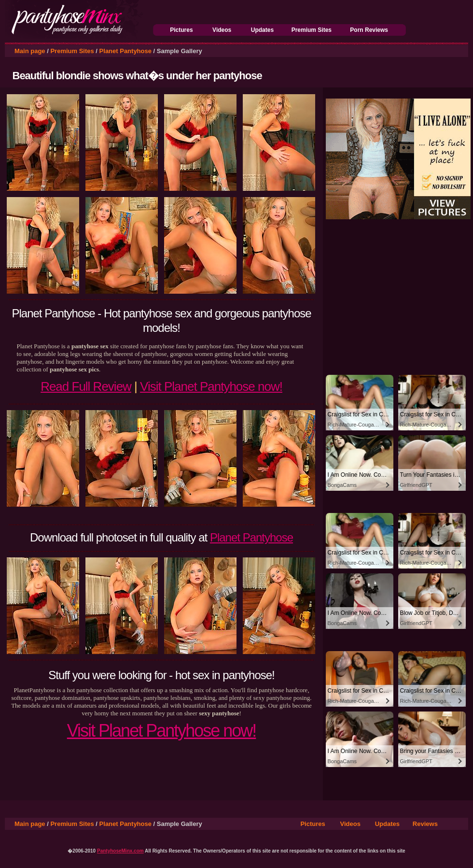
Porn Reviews (369, 30)
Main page (30, 51)
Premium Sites (312, 30)
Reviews (425, 824)
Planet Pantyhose (125, 51)
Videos (222, 30)
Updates (262, 30)
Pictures (181, 30)
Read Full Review (86, 386)
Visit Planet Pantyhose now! (211, 386)
